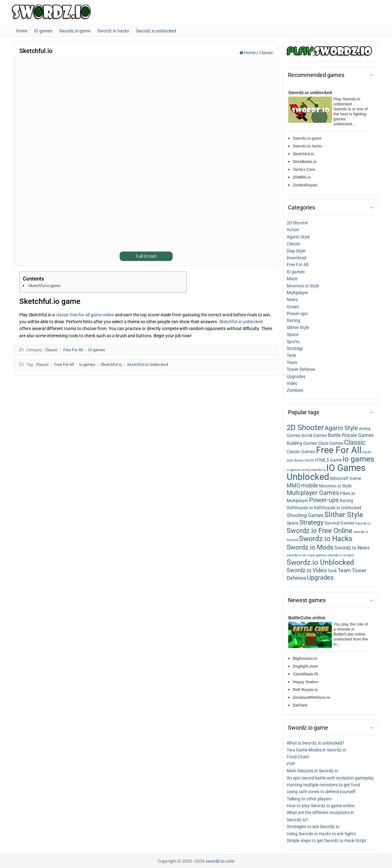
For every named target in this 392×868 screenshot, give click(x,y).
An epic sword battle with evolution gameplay (330, 778)
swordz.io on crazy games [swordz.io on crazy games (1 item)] (307, 555)
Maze (292, 279)
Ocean (293, 307)
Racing (293, 320)
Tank (291, 355)
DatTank (300, 705)
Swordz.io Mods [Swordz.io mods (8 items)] (310, 547)
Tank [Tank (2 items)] (332, 571)
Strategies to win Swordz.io (313, 827)
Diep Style (296, 251)
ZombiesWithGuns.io (312, 698)
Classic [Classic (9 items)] (355, 442)
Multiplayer (297, 293)
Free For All (297, 265)
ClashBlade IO (306, 674)
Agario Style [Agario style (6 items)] (341, 428)
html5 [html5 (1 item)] (309, 460)
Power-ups (297, 314)
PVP (291, 764)
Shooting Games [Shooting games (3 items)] (305, 516)
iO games (296, 272)
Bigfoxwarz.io (305, 659)
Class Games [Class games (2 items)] (330, 443)
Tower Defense (301, 369)
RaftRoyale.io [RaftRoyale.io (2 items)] (300, 508)
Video (292, 383)
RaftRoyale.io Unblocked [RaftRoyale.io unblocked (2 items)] (337, 508)
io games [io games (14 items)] (358, 459)
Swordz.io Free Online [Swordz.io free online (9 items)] (320, 531)
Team (292, 362)
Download (296, 258)
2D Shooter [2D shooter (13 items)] (305, 427)
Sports (293, 342)
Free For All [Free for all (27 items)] (339, 450)
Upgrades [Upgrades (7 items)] (320, 578)
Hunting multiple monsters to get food (323, 785)
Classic (266, 53)
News (292, 300)
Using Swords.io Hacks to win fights (321, 834)
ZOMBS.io (302, 177)
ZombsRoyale (305, 185)
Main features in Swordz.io (312, 771)
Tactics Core (304, 170)
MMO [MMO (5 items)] (294, 486)
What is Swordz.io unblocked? (316, 743)
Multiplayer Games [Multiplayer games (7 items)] (313, 493)
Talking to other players (309, 799)
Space (293, 334)
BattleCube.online (307, 618)
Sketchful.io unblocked (241, 322)
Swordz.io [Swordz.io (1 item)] (363, 523)
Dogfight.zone (305, 666)
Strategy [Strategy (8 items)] (311, 522)
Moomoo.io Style (303, 286)
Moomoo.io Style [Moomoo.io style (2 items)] (335, 486)
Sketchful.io (304, 154)
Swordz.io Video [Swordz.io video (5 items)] (307, 570)
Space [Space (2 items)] (293, 523)
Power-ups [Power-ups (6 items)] (324, 500)
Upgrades (296, 376)
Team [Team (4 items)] (344, 570)
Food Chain (298, 757)
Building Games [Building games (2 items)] (302, 443)
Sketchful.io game (44, 286)
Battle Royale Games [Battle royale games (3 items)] (351, 435)
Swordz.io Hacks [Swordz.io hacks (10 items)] (326, 539)
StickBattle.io (305, 162)
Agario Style (298, 237)
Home (248, 53)
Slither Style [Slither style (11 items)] (344, 515)
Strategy (295, 348)
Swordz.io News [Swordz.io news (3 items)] (352, 548)
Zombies (295, 390)
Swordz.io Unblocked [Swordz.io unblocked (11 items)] (320, 562)
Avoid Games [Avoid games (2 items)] (314, 435)
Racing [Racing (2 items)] (346, 501)
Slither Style (298, 328)
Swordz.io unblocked (310, 93)
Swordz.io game (307, 138)
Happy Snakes (306, 682)
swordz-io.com (220, 861)
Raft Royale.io (305, 690)
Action (293, 230)
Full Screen (146, 256)
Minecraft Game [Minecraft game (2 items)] (346, 478)
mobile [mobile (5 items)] (310, 486)
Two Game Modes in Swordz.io (316, 750)
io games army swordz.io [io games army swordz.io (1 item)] (306, 470)
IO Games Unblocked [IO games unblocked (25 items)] (326, 472)
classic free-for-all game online (85, 315)
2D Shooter (297, 223)
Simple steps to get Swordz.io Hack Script (327, 841)
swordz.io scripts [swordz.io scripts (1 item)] (341, 555)
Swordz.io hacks (308, 146)
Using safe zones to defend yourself (321, 792)
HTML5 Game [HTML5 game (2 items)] (328, 460)
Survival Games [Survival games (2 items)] (339, 523)
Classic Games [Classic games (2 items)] (301, 452)
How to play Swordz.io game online (320, 806)
